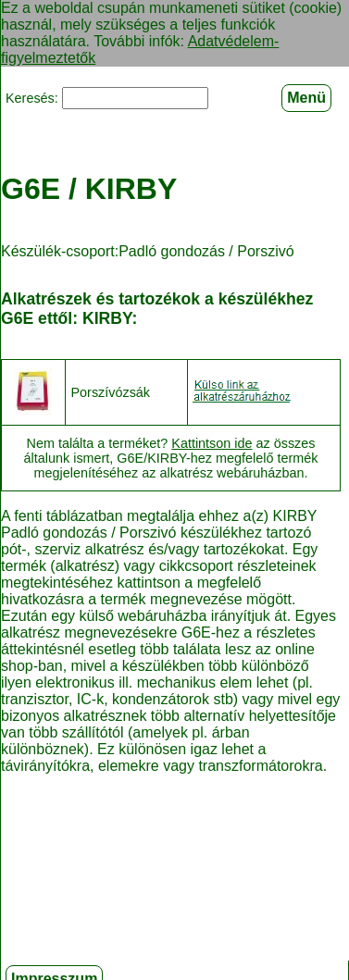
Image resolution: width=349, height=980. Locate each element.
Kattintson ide (212, 441)
